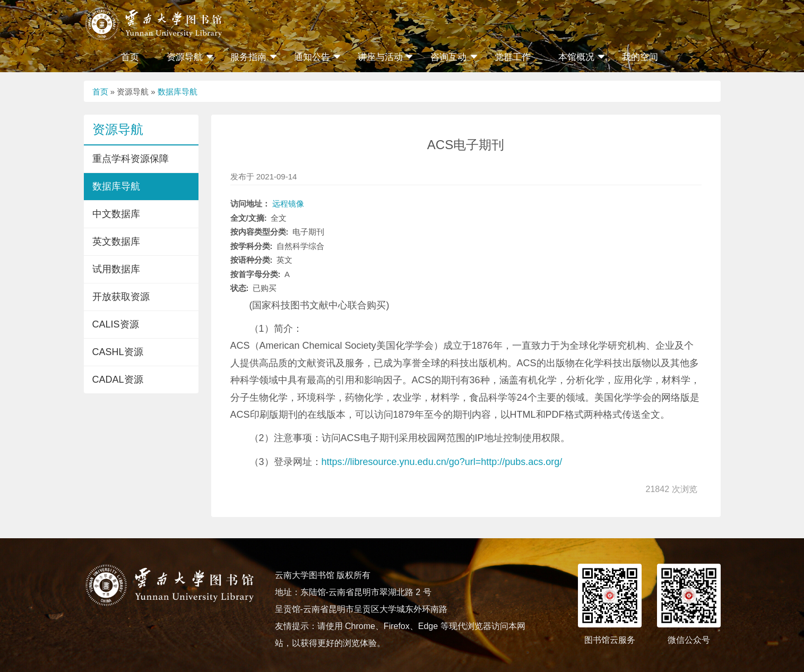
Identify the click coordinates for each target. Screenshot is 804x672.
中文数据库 (116, 214)
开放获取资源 (121, 297)
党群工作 (513, 57)
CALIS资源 (116, 324)
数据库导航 (178, 92)
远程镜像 (288, 204)
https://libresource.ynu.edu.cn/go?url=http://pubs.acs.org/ (442, 462)
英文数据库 (116, 242)
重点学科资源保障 (131, 159)
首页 (130, 57)
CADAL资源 (118, 380)
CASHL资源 (118, 352)
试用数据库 (116, 269)
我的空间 (640, 57)
